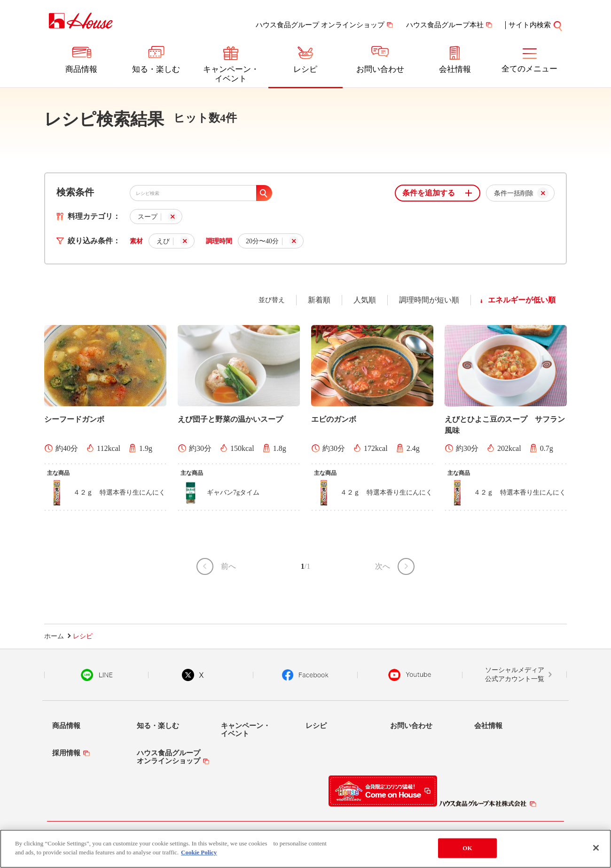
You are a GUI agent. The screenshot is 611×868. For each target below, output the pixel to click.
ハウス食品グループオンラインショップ (168, 757)
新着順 (319, 300)
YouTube (410, 675)
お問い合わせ (380, 69)
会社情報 (455, 69)
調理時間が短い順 (429, 300)
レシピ (305, 69)
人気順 (365, 300)
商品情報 (81, 69)
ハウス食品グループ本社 (445, 25)
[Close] (596, 848)
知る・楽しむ (156, 69)
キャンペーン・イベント (231, 74)
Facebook (305, 675)
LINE (97, 675)
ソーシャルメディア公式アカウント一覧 (515, 675)
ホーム (54, 636)
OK (467, 848)
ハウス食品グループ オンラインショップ (320, 25)
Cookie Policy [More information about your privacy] (199, 852)
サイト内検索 (530, 25)
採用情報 (66, 753)
